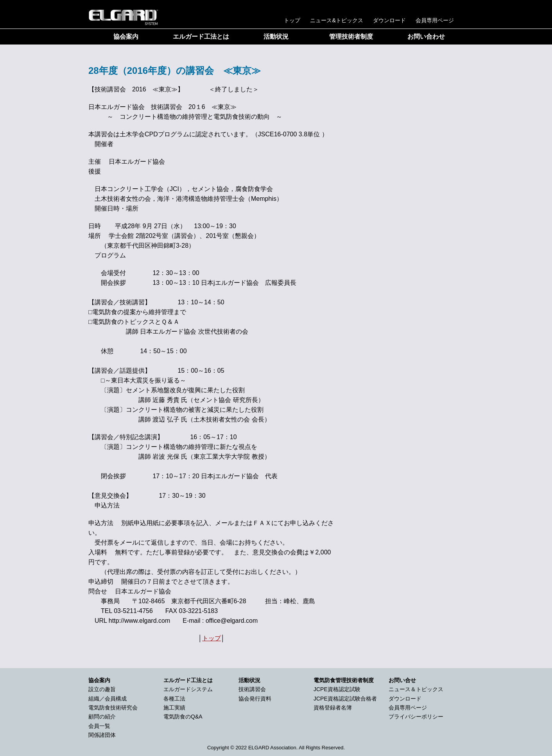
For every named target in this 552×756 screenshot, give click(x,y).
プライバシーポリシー (416, 717)
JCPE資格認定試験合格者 (345, 699)
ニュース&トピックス (337, 20)
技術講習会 (252, 689)
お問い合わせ (426, 37)
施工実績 (174, 708)
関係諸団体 (102, 735)
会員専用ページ (435, 20)
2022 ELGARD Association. (266, 748)
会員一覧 (99, 726)
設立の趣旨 (102, 689)
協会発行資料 (255, 699)
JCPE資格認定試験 (337, 689)
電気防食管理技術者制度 (344, 680)
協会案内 (126, 37)
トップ (292, 20)
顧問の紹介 (102, 717)
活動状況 (276, 37)
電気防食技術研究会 (113, 708)
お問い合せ (402, 680)
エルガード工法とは (201, 37)
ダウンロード (389, 20)
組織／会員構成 (108, 699)
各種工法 (174, 699)
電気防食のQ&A (183, 717)
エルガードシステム (188, 689)
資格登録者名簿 (333, 708)
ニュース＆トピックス (416, 689)
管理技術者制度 (351, 37)
